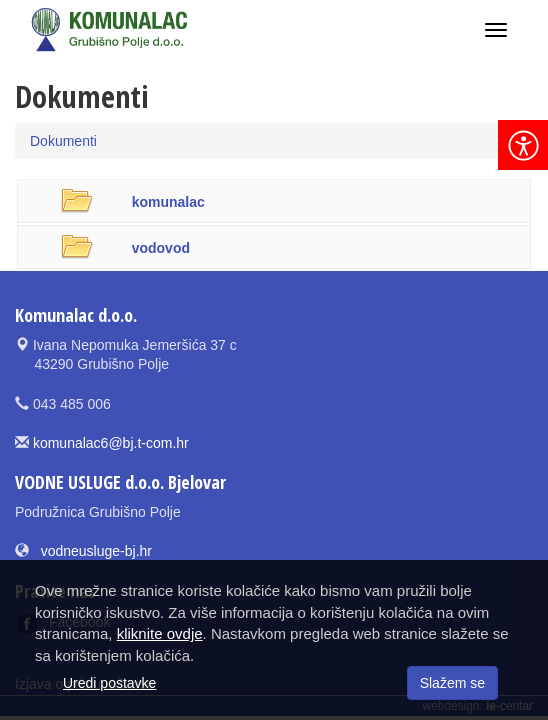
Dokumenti (63, 141)
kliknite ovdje (160, 633)
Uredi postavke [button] (109, 683)
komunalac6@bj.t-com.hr (111, 443)
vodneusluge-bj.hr (96, 551)
